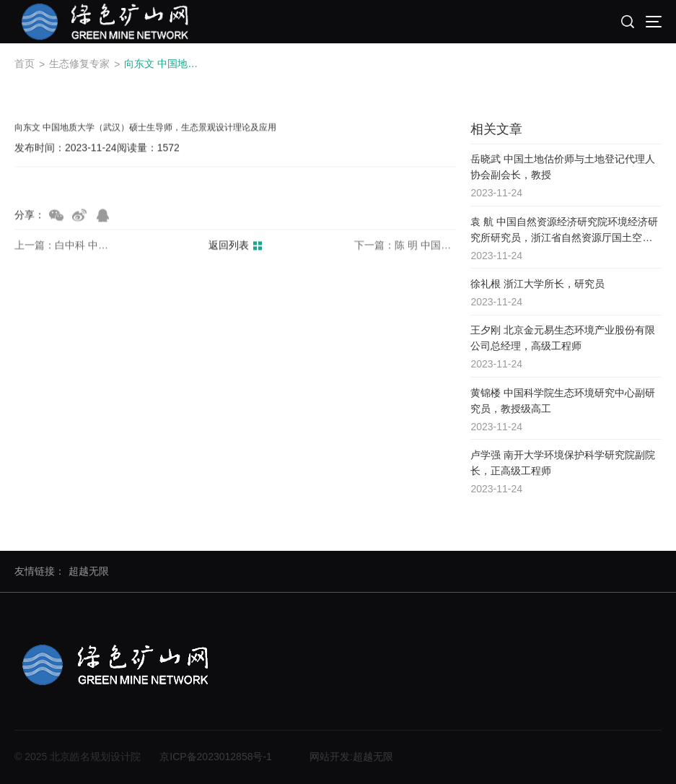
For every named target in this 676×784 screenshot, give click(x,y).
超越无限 (89, 571)
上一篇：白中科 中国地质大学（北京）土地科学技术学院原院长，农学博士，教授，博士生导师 (66, 245)
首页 (25, 64)
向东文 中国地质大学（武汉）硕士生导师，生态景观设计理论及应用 (165, 64)
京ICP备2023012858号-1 (216, 757)
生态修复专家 (79, 64)
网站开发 (330, 757)
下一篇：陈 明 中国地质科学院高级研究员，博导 (405, 245)
